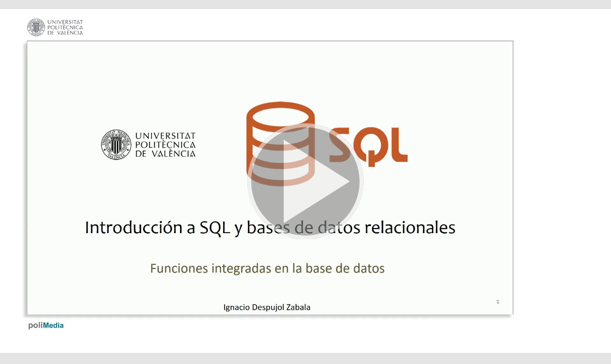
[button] (305, 182)
